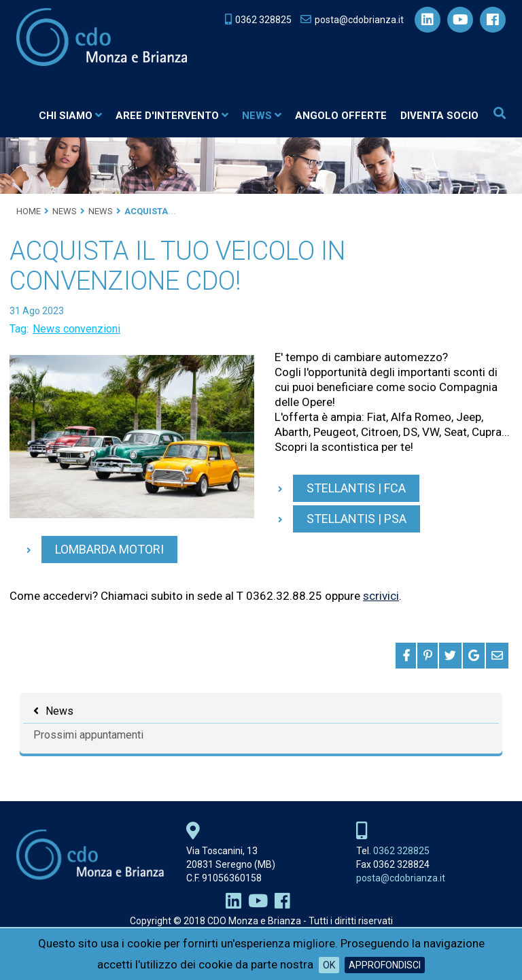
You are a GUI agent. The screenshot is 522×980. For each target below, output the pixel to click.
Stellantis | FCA (356, 488)
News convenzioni (76, 329)
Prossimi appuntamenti (88, 735)
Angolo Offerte (341, 116)
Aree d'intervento (172, 116)
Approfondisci (385, 965)
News (262, 116)
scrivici (381, 596)
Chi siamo (70, 116)
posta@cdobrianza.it (401, 878)
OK (329, 965)
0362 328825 (401, 851)
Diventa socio (439, 116)
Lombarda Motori (109, 549)
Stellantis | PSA (356, 519)
